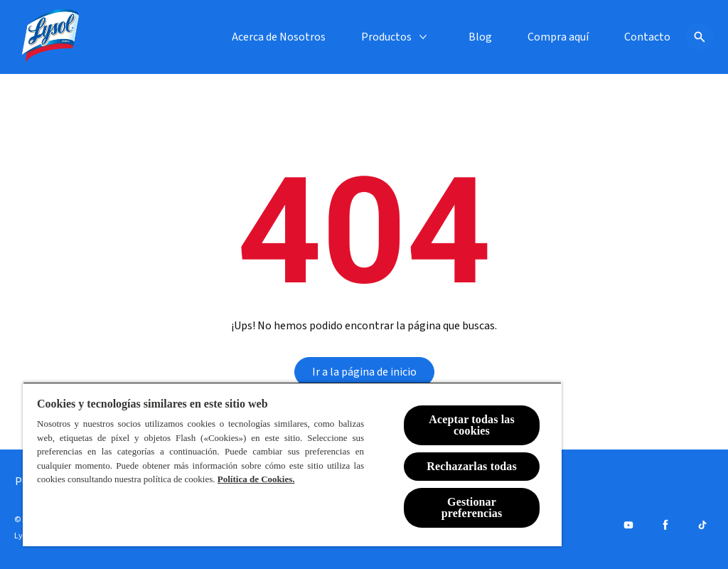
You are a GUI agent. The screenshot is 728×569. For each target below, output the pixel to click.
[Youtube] (628, 525)
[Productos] (386, 37)
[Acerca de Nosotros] (279, 37)
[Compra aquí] (558, 37)
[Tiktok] (702, 525)
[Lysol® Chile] (51, 37)
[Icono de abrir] (700, 37)
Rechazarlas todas (472, 466)
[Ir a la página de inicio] (364, 372)
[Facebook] (665, 525)
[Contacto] (647, 37)
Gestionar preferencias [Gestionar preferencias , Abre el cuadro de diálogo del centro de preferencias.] (472, 507)
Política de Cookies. (256, 479)
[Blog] (480, 37)
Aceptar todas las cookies (472, 425)
